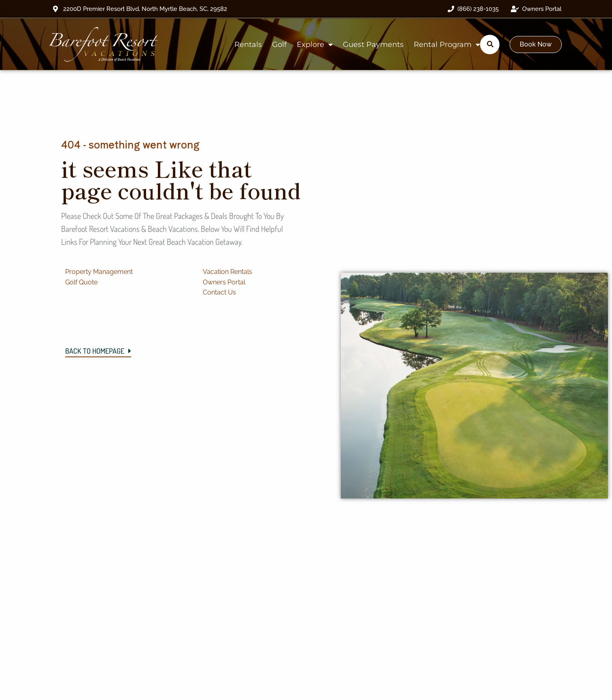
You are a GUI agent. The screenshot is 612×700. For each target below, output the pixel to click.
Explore (315, 45)
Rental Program (447, 45)
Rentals (248, 45)
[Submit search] (490, 44)
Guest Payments (373, 45)
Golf (279, 45)
